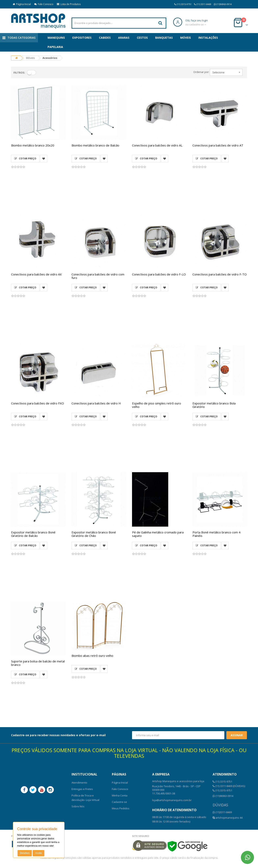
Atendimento (79, 783)
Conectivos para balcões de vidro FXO (37, 403)
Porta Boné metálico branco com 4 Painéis (216, 534)
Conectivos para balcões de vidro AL (157, 145)
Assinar (237, 735)
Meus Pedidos (121, 808)
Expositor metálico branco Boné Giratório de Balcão (33, 534)
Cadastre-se (119, 802)
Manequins (56, 38)
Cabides (105, 38)
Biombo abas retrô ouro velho (92, 656)
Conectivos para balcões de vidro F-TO (220, 274)
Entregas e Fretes (82, 789)
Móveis (186, 38)
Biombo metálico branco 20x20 (33, 145)
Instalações (208, 38)
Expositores (82, 38)
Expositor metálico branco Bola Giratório (214, 405)
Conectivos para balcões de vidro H (96, 403)
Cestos (142, 38)
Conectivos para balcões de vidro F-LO (159, 274)
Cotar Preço (25, 159)
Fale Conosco (44, 4)
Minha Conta (120, 795)
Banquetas (164, 38)
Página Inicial (22, 4)
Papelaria (55, 47)
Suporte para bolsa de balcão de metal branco (38, 663)
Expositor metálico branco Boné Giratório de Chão (94, 534)
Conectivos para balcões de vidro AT (218, 145)
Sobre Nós (78, 806)
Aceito (38, 853)
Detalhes (25, 853)
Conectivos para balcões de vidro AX (36, 274)
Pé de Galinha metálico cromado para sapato (158, 534)
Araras (124, 38)
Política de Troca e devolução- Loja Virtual (85, 798)
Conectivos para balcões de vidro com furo (98, 276)
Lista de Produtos (69, 4)
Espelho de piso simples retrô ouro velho (157, 405)
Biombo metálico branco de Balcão (95, 145)
